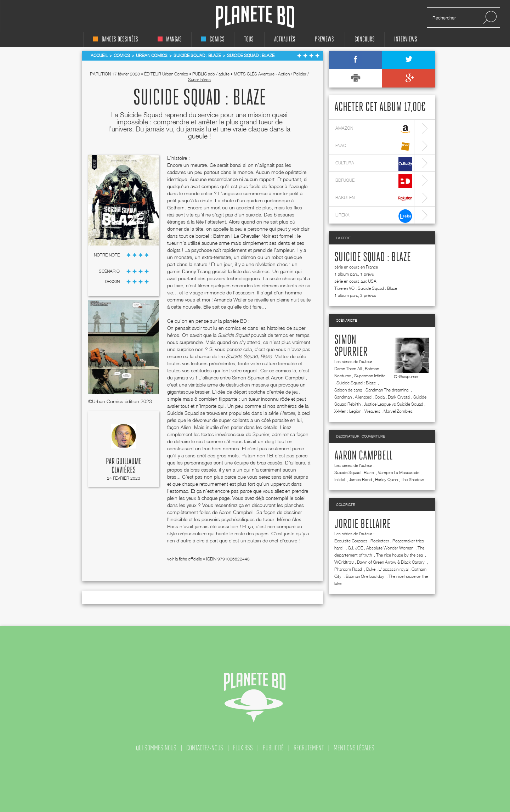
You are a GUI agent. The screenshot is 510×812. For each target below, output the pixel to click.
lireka (374, 216)
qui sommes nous (156, 748)
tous (249, 40)
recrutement (309, 748)
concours (365, 40)
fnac (374, 146)
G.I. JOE (355, 548)
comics (213, 40)
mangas (170, 40)
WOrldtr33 (344, 562)
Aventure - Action (274, 74)
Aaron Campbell (363, 456)
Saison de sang (348, 390)
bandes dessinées (116, 40)
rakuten (374, 199)
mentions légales (354, 748)
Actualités (285, 40)
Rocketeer (380, 541)
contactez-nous (205, 748)
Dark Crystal (399, 397)
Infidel (340, 480)
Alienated (363, 397)
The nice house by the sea (400, 555)
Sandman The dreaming (388, 390)
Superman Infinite (370, 376)
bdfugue (374, 181)
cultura (374, 164)
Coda (380, 397)
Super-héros (199, 80)
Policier (300, 74)
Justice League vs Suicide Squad (393, 404)
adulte (224, 74)
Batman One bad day (365, 576)
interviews (406, 40)
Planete (255, 17)
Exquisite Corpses (351, 541)
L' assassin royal (393, 569)
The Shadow (412, 480)
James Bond (360, 480)
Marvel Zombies (398, 411)
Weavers (372, 411)
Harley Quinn (386, 480)
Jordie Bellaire (362, 524)
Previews (324, 40)
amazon (374, 129)
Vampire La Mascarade (399, 472)
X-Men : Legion (348, 411)
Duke (371, 569)
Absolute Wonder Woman (390, 548)
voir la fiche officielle (185, 559)
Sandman (343, 397)
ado (211, 74)
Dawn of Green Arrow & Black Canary (391, 562)
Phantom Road (349, 569)
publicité (273, 748)
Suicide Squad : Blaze (373, 258)
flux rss (243, 748)
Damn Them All (348, 369)
